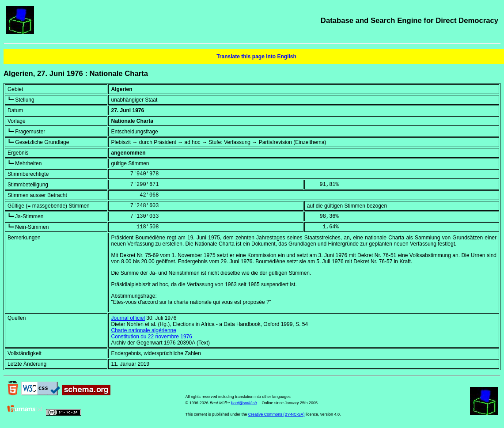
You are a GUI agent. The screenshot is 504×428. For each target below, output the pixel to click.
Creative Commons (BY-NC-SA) (277, 414)
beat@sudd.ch (244, 403)
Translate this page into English (256, 57)
